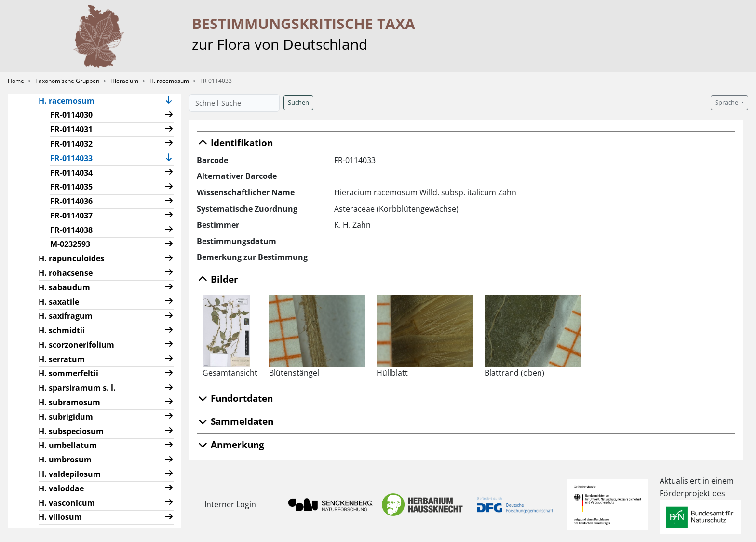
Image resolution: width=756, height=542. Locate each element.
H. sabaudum (64, 287)
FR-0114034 (71, 173)
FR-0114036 (71, 201)
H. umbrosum (65, 460)
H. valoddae (61, 488)
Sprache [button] (727, 102)
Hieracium (124, 81)
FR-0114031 (71, 129)
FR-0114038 (71, 230)
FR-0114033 (75, 158)
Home (16, 81)
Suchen (298, 102)
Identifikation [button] (235, 142)
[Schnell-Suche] (234, 103)
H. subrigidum (66, 417)
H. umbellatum (68, 445)
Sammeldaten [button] (235, 421)
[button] (169, 101)
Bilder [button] (217, 279)
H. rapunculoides (71, 258)
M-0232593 (70, 244)
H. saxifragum (66, 316)
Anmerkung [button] (230, 444)
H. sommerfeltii (68, 373)
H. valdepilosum (70, 474)
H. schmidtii (62, 330)
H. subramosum (69, 402)
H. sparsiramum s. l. (77, 388)
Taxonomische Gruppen (67, 81)
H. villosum (60, 517)
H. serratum (62, 359)
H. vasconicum (67, 503)
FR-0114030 (71, 115)
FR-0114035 (71, 187)
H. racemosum (169, 81)
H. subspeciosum (71, 431)
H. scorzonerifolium (76, 345)
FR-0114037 (71, 216)
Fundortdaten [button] (235, 398)
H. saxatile (59, 302)
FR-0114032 (71, 144)
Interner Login (230, 504)
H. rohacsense (66, 273)
